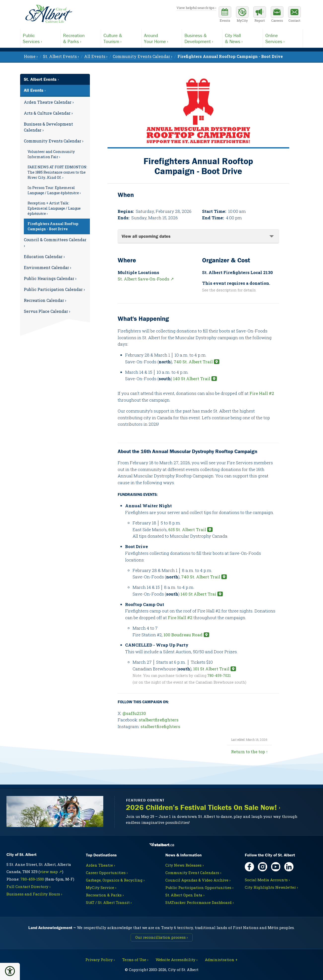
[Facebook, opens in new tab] (249, 867)
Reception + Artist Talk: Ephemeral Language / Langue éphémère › (54, 208)
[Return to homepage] (49, 14)
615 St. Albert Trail (187, 530)
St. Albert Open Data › (185, 895)
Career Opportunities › (107, 873)
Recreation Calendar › (45, 300)
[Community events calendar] (225, 15)
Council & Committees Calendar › (55, 243)
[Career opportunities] (277, 15)
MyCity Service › (101, 887)
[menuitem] (230, 56)
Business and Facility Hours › (34, 894)
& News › (243, 38)
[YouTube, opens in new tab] (276, 867)
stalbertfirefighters (159, 720)
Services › (40, 38)
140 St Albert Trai (198, 594)
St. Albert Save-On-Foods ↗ (146, 279)
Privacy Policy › (100, 960)
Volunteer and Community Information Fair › (51, 154)
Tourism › (121, 38)
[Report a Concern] (260, 15)
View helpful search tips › (196, 8)
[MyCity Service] (242, 15)
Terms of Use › (135, 960)
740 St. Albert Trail (193, 362)
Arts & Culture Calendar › (48, 113)
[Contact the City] (294, 15)
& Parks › (81, 38)
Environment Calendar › (48, 267)
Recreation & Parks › (105, 895)
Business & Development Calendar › (48, 127)
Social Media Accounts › (267, 880)
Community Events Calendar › (54, 141)
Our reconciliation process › (161, 937)
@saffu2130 (134, 713)
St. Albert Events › (41, 79)
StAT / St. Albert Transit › (109, 902)
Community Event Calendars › (193, 873)
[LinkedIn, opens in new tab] (289, 867)
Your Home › (162, 38)
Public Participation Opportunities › (199, 887)
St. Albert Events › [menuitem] (61, 56)
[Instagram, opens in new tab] (263, 867)
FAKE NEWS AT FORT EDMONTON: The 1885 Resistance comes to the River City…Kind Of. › (57, 172)
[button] (10, 971)
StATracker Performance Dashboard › (199, 902)
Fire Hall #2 (262, 393)
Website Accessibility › (177, 960)
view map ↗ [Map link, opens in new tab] (51, 872)
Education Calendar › (44, 257)
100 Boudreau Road (183, 635)
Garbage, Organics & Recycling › (115, 880)
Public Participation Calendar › (54, 289)
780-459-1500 (32, 879)
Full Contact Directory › (28, 887)
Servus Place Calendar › (47, 311)
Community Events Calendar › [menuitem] (143, 56)
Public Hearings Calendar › (50, 278)
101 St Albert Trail (211, 669)
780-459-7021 (219, 675)
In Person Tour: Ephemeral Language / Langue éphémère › (54, 190)
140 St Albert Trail (192, 379)
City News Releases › (184, 865)
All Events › (35, 90)
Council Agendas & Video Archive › (198, 880)
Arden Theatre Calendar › (49, 102)
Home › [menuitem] (31, 56)
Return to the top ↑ (250, 752)
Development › (202, 38)
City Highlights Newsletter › (271, 887)
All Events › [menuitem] (96, 56)
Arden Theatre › (100, 865)
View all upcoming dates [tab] (146, 236)
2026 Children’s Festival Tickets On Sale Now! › (203, 808)
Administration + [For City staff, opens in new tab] (221, 960)
